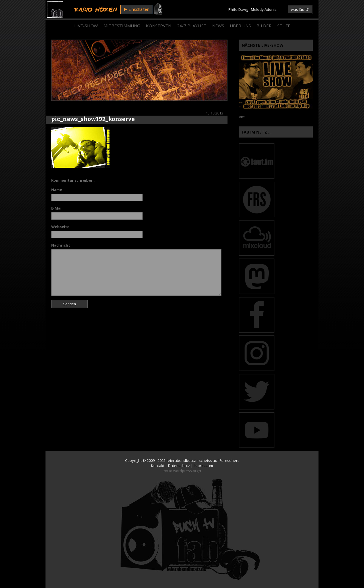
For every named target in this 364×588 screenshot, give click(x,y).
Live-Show (86, 26)
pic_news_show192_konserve (93, 119)
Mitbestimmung (122, 26)
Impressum (203, 466)
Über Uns (240, 26)
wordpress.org (186, 471)
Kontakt (158, 466)
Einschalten (137, 9)
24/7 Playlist (192, 26)
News (218, 26)
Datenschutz (179, 466)
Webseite (60, 227)
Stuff (284, 26)
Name (57, 190)
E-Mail (57, 208)
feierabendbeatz (181, 460)
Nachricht (61, 245)
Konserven (159, 26)
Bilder (264, 26)
